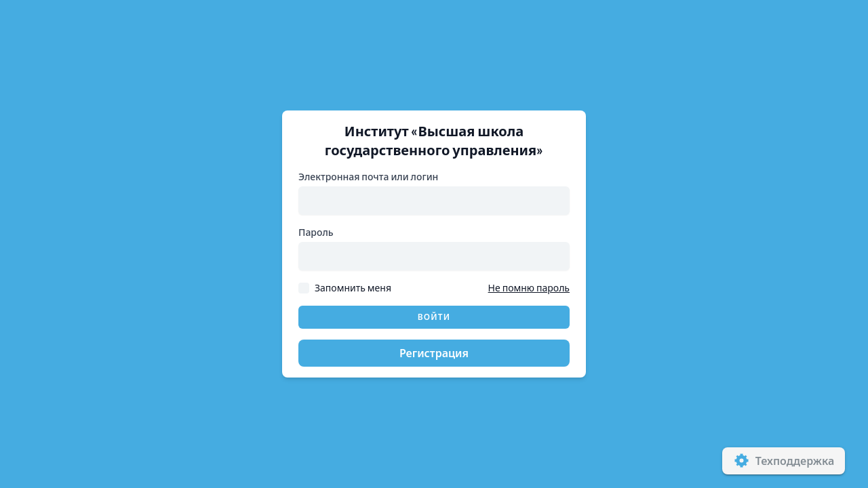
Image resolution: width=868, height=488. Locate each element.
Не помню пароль (529, 288)
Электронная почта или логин (368, 177)
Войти (434, 317)
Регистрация (434, 353)
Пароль (316, 232)
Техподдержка (784, 461)
